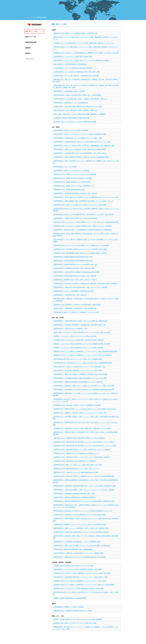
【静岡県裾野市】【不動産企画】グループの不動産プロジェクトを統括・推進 (77, 138)
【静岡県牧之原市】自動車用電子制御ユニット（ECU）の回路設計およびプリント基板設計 (82, 449)
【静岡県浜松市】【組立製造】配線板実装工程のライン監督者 (72, 611)
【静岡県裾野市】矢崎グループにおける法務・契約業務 (70, 130)
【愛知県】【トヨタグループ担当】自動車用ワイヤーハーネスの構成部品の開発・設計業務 (82, 344)
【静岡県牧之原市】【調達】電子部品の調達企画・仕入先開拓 (72, 178)
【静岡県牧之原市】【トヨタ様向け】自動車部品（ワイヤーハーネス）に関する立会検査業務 (82, 355)
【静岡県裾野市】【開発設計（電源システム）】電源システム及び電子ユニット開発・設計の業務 (84, 386)
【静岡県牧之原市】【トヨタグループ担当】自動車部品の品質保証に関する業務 (78, 588)
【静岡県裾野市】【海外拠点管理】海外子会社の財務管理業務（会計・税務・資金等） (80, 153)
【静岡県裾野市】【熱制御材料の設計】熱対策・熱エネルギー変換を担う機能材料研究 (80, 321)
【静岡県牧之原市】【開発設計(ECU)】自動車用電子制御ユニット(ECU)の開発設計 (79, 438)
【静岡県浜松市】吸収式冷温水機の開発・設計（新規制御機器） (73, 549)
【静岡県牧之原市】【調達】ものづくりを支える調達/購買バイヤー (74, 186)
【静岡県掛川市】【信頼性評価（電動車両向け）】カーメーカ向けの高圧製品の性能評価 (81, 532)
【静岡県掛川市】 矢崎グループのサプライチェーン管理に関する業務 (75, 623)
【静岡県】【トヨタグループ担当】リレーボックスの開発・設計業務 (75, 336)
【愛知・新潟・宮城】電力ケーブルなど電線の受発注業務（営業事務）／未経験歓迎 (79, 114)
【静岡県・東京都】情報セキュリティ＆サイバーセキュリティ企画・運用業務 (77, 619)
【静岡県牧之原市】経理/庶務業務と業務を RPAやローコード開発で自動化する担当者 (80, 253)
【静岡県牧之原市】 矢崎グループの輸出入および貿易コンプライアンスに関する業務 (80, 205)
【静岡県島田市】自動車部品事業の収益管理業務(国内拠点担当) (73, 261)
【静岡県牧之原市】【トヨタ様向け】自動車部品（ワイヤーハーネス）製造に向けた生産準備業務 (84, 585)
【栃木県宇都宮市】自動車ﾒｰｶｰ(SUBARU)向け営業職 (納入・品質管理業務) (77, 95)
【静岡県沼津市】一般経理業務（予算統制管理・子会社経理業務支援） (75, 308)
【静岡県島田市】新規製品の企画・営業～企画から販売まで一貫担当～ (75, 280)
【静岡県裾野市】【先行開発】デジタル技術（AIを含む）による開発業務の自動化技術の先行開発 (84, 389)
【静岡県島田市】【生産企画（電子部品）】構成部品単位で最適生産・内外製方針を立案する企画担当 (85, 283)
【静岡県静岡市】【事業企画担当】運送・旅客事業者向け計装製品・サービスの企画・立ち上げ (83, 201)
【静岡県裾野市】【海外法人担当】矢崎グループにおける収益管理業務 (75, 218)
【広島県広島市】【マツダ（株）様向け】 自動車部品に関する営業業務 (76, 76)
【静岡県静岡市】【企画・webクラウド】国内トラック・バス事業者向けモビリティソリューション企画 (86, 197)
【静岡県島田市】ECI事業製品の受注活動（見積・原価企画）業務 (74, 268)
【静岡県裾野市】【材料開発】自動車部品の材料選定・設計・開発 (75, 493)
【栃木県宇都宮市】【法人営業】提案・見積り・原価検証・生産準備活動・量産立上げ (80, 99)
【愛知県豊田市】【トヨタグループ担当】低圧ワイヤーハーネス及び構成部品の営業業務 (81, 60)
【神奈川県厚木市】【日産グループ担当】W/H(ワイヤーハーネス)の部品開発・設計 (79, 367)
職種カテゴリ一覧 (30, 37)
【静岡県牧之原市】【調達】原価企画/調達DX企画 (69, 190)
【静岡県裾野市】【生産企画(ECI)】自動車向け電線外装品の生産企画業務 (76, 272)
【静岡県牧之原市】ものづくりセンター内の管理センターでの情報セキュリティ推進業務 (81, 245)
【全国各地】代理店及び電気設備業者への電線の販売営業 (71, 118)
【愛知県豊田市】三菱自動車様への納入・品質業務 (69, 91)
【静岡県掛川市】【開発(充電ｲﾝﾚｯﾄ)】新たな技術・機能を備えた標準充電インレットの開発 (82, 428)
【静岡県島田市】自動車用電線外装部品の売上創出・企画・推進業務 (75, 276)
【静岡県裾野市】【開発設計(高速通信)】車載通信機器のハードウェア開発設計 (78, 382)
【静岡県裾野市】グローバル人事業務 (65, 167)
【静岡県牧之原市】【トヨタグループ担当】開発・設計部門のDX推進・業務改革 (78, 340)
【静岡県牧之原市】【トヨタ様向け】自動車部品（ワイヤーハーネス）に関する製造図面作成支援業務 (85, 351)
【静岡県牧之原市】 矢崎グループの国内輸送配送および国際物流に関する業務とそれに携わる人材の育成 (86, 53)
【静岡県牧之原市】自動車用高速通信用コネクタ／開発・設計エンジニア (76, 469)
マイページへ (29, 59)
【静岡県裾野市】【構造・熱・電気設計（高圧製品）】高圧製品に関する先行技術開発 (80, 374)
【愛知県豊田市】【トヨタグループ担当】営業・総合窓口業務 (72, 57)
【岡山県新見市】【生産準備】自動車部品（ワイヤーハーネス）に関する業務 (77, 370)
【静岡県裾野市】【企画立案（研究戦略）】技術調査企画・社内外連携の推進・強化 (79, 325)
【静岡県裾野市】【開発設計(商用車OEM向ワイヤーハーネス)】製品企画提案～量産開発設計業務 (84, 501)
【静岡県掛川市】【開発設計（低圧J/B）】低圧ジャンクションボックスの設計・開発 (80, 413)
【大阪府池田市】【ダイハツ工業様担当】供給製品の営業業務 (72, 68)
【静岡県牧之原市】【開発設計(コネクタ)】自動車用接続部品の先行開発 (76, 472)
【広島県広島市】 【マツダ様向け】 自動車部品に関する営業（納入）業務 (76, 72)
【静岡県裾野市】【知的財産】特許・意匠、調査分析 (70, 295)
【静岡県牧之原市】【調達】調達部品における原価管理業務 (72, 182)
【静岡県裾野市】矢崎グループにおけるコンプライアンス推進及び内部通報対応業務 (79, 134)
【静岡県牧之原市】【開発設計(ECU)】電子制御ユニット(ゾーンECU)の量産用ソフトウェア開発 (83, 442)
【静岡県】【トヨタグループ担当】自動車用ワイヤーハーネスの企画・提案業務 (78, 348)
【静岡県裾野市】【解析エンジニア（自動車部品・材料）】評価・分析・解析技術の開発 (81, 528)
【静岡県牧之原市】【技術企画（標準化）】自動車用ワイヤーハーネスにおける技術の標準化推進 (84, 476)
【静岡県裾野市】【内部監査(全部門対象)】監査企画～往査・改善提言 (75, 193)
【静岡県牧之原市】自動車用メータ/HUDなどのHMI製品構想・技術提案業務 (77, 305)
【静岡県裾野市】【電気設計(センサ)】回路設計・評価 (70, 329)
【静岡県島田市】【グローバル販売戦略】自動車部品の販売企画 (73, 291)
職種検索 (28, 48)
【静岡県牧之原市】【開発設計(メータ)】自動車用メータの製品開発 (74, 461)
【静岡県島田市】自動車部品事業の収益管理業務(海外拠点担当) (73, 257)
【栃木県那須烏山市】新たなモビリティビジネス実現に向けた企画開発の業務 (77, 359)
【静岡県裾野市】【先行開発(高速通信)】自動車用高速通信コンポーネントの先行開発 (80, 378)
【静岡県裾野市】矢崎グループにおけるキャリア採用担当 (71, 170)
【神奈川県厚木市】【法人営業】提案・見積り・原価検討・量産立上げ (75, 110)
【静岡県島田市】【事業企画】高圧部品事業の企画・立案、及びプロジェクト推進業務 (80, 287)
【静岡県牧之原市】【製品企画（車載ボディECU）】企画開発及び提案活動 (77, 405)
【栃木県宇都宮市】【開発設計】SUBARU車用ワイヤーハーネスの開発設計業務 (78, 553)
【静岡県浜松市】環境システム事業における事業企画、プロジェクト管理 (76, 312)
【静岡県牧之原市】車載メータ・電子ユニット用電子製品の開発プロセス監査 (77, 465)
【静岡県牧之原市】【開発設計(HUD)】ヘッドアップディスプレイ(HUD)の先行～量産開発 (81, 457)
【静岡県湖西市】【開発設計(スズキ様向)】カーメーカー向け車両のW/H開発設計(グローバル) (82, 511)
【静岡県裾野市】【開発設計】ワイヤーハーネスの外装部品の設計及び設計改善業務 (79, 557)
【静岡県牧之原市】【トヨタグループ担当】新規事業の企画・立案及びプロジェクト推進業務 (82, 226)
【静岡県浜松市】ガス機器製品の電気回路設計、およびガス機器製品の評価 (77, 542)
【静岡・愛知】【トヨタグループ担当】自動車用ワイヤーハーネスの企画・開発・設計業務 (82, 332)
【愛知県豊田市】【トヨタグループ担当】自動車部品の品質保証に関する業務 (77, 569)
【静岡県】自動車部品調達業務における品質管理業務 (70, 598)
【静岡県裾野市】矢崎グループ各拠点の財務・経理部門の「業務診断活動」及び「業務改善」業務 (84, 146)
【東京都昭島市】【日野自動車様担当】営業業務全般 (70, 64)
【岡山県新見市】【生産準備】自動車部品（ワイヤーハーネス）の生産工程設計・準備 (80, 577)
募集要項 (28, 53)
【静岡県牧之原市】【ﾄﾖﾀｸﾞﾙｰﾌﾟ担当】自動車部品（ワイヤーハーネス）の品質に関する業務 (82, 573)
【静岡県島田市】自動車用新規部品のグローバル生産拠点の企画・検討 (75, 264)
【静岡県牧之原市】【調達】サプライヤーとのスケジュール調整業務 (75, 174)
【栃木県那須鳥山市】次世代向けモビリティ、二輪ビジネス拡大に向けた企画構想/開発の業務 (82, 363)
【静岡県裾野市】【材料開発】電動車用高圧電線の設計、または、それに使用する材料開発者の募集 (84, 486)
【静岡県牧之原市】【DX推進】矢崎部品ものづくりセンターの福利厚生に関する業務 (80, 249)
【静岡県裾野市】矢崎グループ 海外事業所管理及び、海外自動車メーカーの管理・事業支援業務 (83, 214)
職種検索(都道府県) (31, 42)
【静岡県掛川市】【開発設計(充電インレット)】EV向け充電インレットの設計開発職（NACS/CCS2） (85, 409)
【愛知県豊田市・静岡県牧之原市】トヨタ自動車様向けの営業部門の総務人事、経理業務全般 (82, 230)
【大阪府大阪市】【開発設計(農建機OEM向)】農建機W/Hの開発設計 (74, 497)
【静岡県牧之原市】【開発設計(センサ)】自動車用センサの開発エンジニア (76, 453)
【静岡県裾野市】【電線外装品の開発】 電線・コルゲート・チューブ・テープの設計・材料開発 (84, 490)
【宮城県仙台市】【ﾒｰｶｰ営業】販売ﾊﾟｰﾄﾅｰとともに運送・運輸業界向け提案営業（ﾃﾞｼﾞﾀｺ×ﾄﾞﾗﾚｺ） (84, 43)
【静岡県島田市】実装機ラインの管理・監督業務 (68, 607)
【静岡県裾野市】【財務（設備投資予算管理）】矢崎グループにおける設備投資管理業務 (81, 157)
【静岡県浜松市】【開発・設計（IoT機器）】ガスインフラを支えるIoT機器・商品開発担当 (81, 545)
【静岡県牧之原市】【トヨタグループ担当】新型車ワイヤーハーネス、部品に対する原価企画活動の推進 (86, 222)
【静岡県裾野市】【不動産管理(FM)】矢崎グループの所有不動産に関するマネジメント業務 (82, 142)
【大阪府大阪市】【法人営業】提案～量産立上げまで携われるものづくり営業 (77, 106)
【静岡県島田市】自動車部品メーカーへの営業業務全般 (70, 103)
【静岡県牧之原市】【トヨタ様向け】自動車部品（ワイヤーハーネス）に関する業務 (79, 581)
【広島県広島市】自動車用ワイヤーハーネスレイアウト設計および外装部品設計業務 (79, 524)
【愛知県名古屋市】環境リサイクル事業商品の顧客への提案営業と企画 (75, 33)
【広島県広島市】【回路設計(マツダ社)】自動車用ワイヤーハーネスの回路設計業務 (79, 515)
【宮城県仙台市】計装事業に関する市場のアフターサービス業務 (73, 566)
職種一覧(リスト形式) (32, 31)
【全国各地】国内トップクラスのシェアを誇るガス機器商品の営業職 (75, 122)
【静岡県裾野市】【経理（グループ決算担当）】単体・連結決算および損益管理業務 (79, 149)
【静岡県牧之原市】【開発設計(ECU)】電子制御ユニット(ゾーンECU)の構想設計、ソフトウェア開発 (85, 446)
